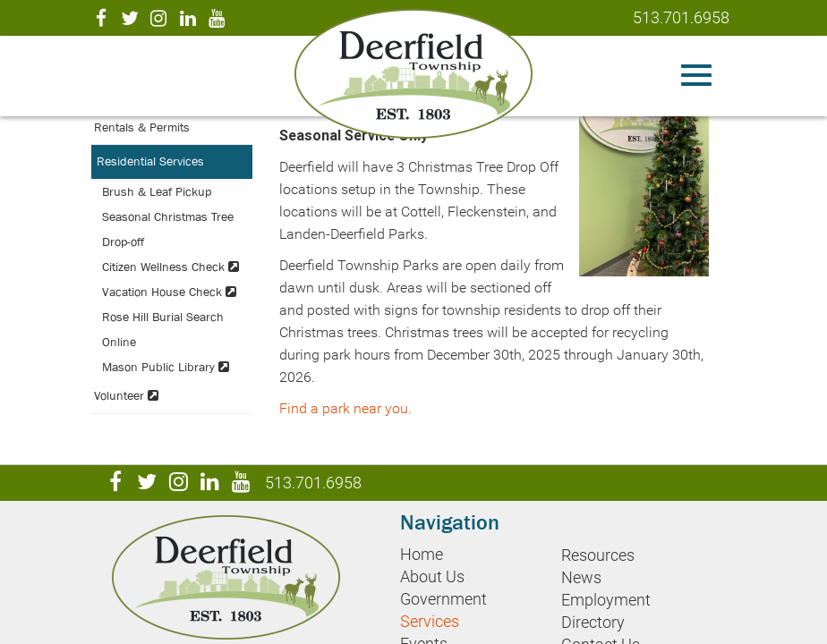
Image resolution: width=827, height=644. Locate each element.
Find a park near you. (345, 408)
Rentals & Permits (142, 127)
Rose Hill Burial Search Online (163, 329)
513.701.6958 (681, 17)
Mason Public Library (166, 367)
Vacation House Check (169, 292)
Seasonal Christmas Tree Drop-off (168, 229)
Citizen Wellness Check (171, 267)
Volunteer (126, 395)
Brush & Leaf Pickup (157, 191)
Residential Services (150, 161)
